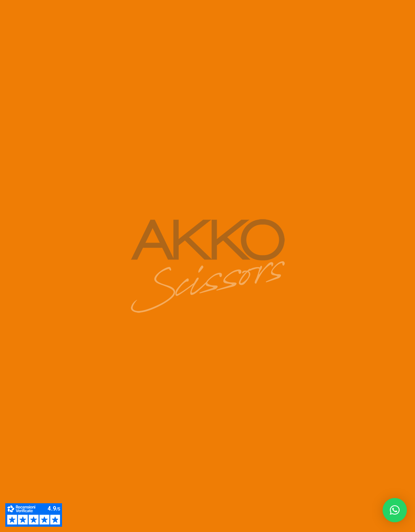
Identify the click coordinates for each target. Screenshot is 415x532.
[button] (395, 510)
